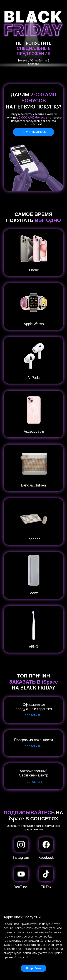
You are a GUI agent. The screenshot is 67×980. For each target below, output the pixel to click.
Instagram (21, 858)
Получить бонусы (33, 132)
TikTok (46, 887)
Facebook (46, 858)
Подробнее (33, 968)
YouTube (21, 887)
